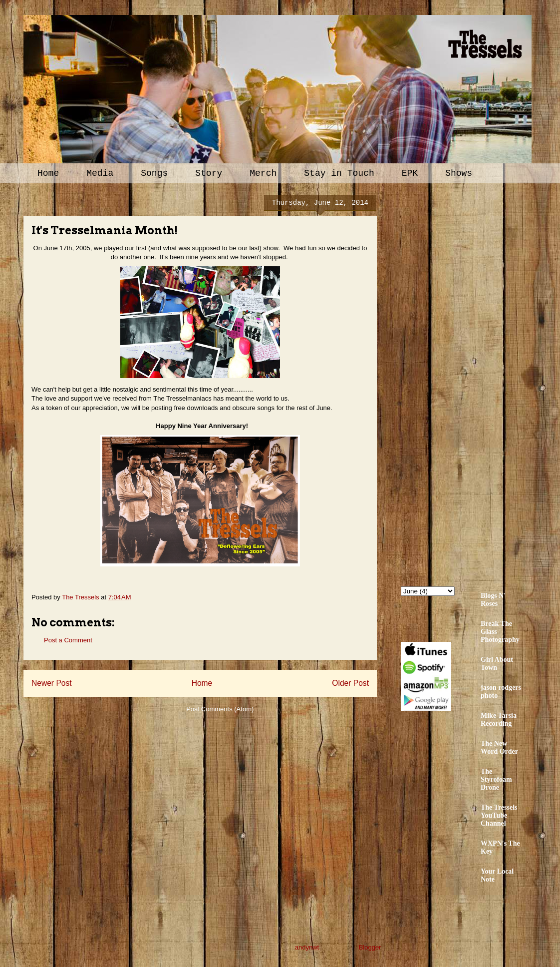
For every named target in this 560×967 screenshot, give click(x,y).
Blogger (370, 947)
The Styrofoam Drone (496, 779)
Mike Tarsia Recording (499, 720)
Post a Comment (68, 640)
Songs (154, 173)
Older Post (350, 683)
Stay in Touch (339, 173)
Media (100, 173)
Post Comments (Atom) (220, 709)
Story (209, 173)
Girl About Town (497, 664)
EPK (410, 173)
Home (48, 173)
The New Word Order (499, 747)
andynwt (307, 947)
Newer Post (52, 683)
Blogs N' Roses (493, 600)
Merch (263, 173)
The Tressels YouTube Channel (499, 815)
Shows (459, 173)
